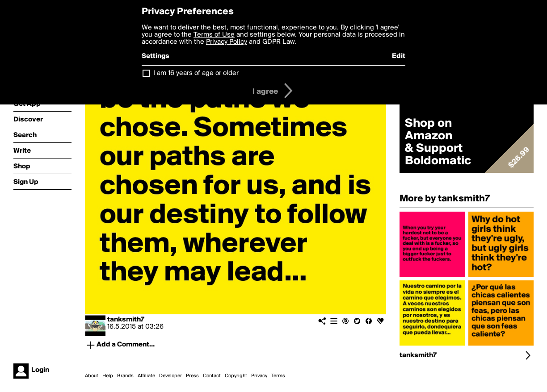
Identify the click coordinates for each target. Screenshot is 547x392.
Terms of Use (214, 35)
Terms (278, 376)
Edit (399, 56)
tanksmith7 (126, 320)
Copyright (236, 376)
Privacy (259, 376)
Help (108, 376)
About (92, 376)
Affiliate (146, 376)
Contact (212, 376)
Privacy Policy (227, 42)
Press (192, 376)
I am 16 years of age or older (196, 73)
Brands (125, 376)
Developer (170, 376)
